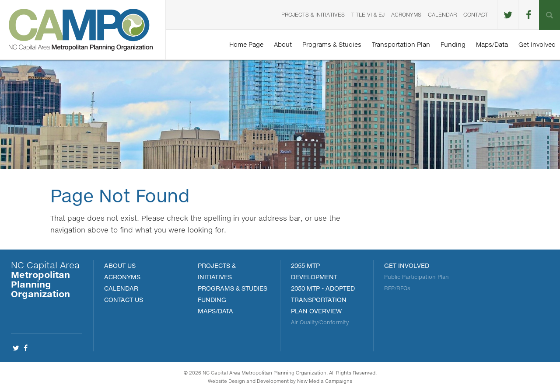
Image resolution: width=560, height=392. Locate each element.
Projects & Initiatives (313, 15)
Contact (476, 15)
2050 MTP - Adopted (323, 288)
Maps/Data (492, 44)
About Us (120, 265)
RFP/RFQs (397, 288)
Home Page (246, 44)
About (283, 44)
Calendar (442, 15)
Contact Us (124, 300)
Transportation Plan (401, 44)
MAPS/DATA (215, 311)
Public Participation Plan (416, 277)
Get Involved (537, 44)
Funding (453, 44)
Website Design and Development (248, 381)
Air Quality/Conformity (320, 322)
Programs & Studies (332, 44)
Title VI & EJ (368, 15)
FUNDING (212, 300)
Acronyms (406, 15)
